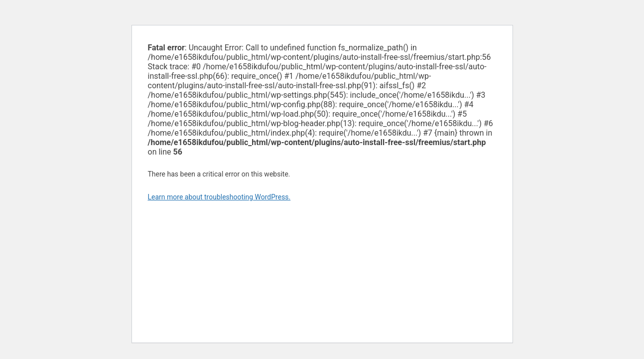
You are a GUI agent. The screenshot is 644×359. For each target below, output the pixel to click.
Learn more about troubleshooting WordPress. (219, 197)
